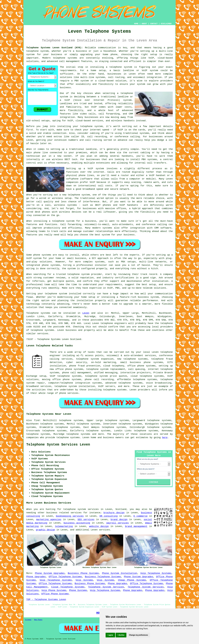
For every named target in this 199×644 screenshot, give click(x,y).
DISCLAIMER (166, 24)
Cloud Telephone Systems (68, 587)
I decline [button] (121, 635)
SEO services (86, 520)
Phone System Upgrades (50, 573)
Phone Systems (78, 590)
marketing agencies (49, 520)
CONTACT (154, 24)
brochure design (114, 513)
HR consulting (109, 516)
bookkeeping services (70, 516)
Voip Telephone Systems (156, 573)
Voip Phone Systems (54, 590)
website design (99, 526)
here (165, 438)
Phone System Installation (120, 573)
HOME (136, 24)
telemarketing (64, 526)
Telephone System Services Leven (58, 445)
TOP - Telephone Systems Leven (46, 600)
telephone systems (78, 434)
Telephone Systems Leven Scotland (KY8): (55, 48)
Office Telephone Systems (65, 577)
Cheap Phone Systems (132, 580)
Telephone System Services (106, 587)
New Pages (38, 620)
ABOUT (144, 24)
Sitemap (28, 620)
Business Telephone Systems (103, 577)
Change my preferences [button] (138, 635)
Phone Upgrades (36, 577)
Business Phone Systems (83, 573)
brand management (136, 526)
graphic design (45, 530)
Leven (86, 313)
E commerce (140, 516)
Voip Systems (84, 580)
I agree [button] (110, 635)
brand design (119, 520)
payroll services (118, 523)
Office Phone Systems (55, 594)
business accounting (77, 523)
